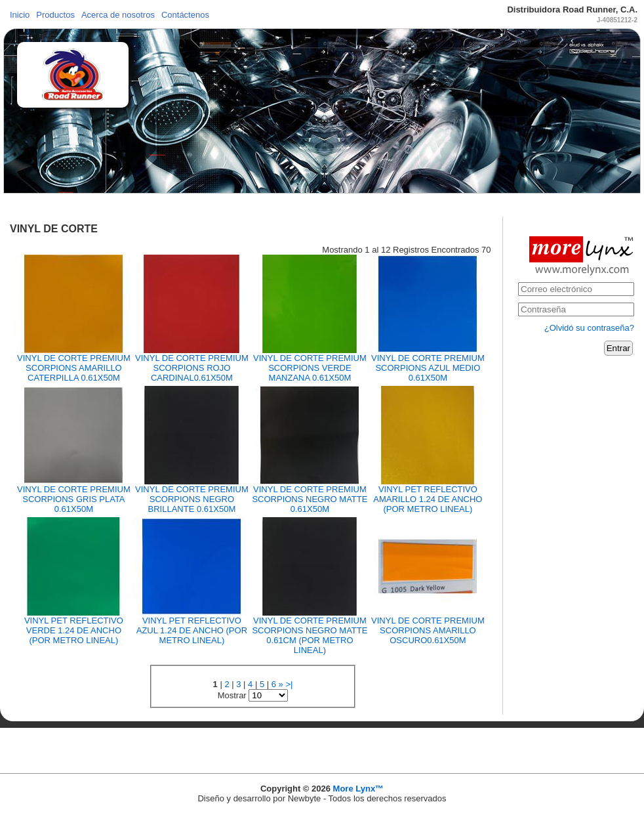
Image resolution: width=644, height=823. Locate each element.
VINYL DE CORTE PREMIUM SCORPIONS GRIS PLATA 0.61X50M (74, 499)
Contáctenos (185, 15)
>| (289, 684)
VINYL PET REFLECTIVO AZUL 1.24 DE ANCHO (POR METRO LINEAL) (192, 630)
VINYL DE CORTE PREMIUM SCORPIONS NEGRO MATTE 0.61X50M (310, 499)
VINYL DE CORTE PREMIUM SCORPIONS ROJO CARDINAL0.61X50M (192, 368)
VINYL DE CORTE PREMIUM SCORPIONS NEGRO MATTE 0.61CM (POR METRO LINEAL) (310, 635)
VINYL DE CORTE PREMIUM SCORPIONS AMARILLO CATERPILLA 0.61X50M (74, 368)
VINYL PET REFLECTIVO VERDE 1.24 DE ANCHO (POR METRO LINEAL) (74, 630)
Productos (55, 15)
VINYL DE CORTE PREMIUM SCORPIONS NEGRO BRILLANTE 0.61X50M (192, 499)
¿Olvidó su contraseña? (589, 328)
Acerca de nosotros (118, 15)
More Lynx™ (359, 789)
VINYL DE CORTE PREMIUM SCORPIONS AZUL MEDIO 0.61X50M (428, 368)
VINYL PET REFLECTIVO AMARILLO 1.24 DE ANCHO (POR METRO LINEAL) (428, 499)
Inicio (20, 15)
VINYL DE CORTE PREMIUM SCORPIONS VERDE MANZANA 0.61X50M (310, 368)
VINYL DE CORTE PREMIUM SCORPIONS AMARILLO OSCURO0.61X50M (428, 630)
